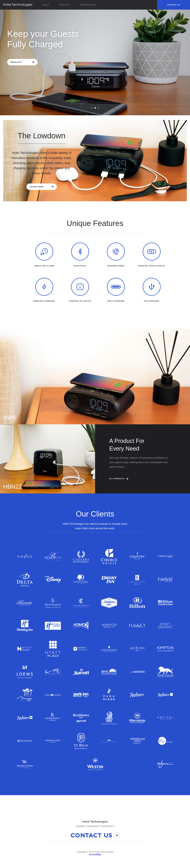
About (46, 5)
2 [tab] (96, 108)
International (88, 5)
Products (65, 5)
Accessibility (95, 854)
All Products (119, 479)
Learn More (42, 187)
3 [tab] (99, 108)
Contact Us (174, 5)
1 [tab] (92, 108)
